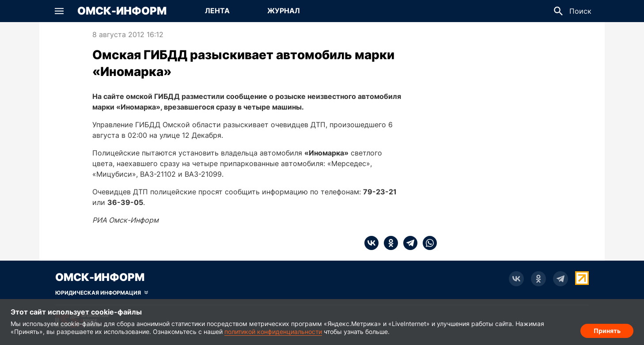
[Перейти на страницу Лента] (217, 11)
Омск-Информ (122, 11)
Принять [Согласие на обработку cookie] (607, 330)
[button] (59, 11)
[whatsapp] (427, 243)
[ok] (388, 243)
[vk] (371, 243)
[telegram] (408, 243)
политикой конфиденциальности (273, 332)
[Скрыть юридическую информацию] (102, 293)
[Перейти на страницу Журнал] (284, 11)
